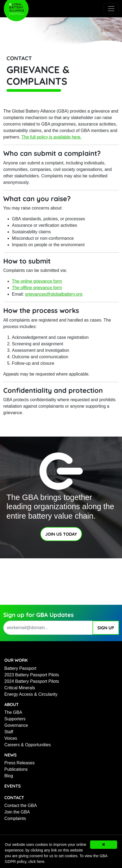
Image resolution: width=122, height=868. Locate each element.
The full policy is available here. (51, 137)
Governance (16, 725)
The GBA (13, 712)
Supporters (15, 719)
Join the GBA (17, 812)
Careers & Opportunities (28, 745)
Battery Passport (20, 668)
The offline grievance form (37, 288)
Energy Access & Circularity (31, 694)
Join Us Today (61, 534)
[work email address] (48, 628)
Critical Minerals (20, 688)
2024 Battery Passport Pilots (32, 681)
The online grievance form (37, 281)
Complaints (15, 818)
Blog (9, 776)
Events (13, 786)
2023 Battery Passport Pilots (32, 675)
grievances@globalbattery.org (54, 294)
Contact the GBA (21, 805)
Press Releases (19, 763)
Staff (9, 732)
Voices (11, 738)
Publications (16, 769)
